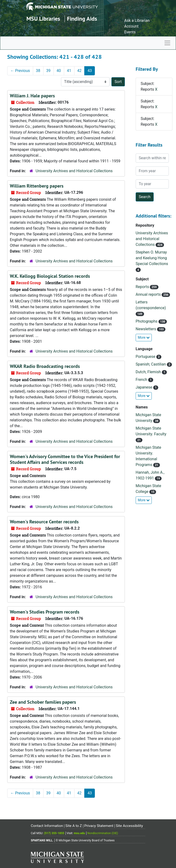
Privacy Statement (99, 826)
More (144, 337)
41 (69, 71)
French (142, 380)
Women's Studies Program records (45, 612)
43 (90, 71)
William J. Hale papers (32, 96)
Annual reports (149, 294)
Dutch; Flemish (149, 372)
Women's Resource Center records (44, 522)
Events (130, 32)
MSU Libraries (43, 19)
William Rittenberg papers (37, 186)
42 (79, 71)
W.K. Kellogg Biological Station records (50, 276)
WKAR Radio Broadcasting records (45, 366)
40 (59, 71)
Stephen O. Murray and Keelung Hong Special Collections (152, 258)
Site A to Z (74, 826)
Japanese (144, 387)
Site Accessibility (129, 826)
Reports (143, 287)
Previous (20, 71)
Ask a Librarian (137, 21)
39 (49, 71)
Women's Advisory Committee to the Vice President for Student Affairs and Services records (65, 459)
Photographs (147, 321)
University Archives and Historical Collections (74, 171)
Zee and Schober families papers (43, 702)
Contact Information (47, 826)
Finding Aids (82, 19)
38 (38, 71)
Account (131, 26)
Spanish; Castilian (151, 364)
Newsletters (146, 329)
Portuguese (146, 357)
